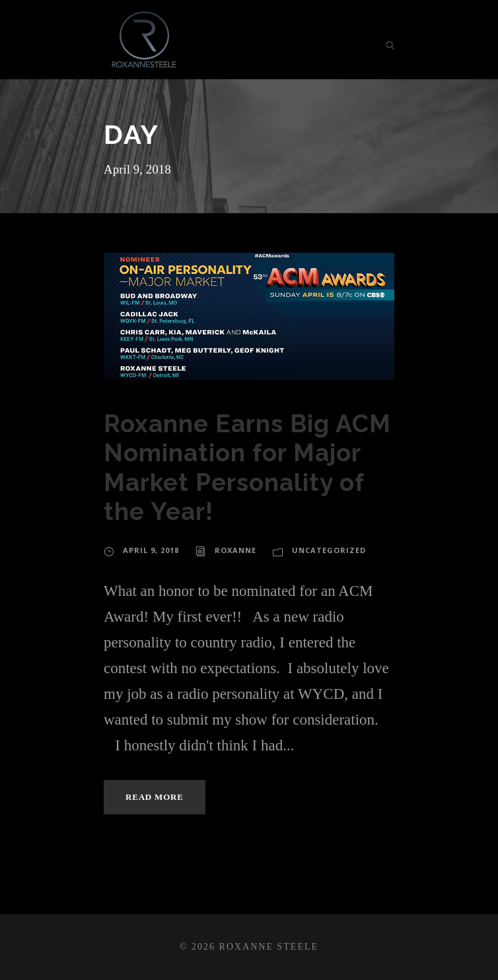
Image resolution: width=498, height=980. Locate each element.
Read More (155, 797)
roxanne (235, 550)
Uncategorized (329, 550)
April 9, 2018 (151, 550)
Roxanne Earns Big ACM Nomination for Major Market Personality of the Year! (247, 468)
